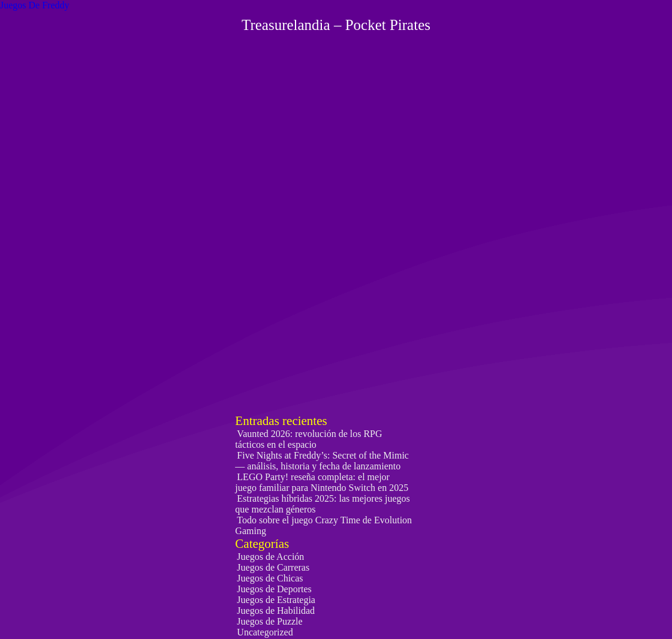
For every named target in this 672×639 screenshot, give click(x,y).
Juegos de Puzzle (269, 621)
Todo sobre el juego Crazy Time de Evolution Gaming (323, 525)
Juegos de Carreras (273, 567)
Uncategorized (265, 632)
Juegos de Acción (270, 557)
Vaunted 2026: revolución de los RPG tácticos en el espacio (308, 439)
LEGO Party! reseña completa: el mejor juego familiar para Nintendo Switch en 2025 (322, 482)
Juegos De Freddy (35, 5)
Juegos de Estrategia (276, 600)
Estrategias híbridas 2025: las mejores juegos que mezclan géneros (322, 504)
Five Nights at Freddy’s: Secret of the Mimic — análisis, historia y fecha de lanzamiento (322, 461)
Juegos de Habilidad (276, 611)
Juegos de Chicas (270, 578)
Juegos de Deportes (274, 589)
